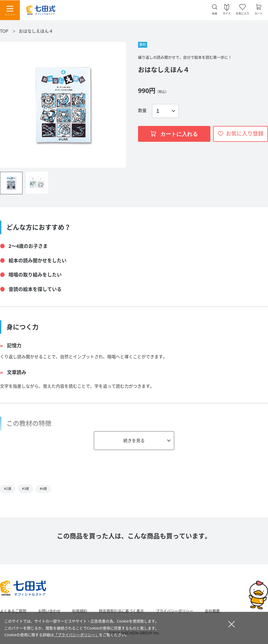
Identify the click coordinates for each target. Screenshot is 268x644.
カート (259, 13)
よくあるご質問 (13, 611)
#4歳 (43, 489)
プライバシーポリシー (174, 611)
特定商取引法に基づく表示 (121, 611)
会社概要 (212, 611)
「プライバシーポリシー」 (76, 635)
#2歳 (8, 489)
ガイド (227, 13)
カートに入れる (174, 134)
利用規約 (80, 611)
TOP (4, 31)
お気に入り (243, 13)
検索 (215, 14)
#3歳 (26, 489)
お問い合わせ (49, 611)
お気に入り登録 (245, 134)
